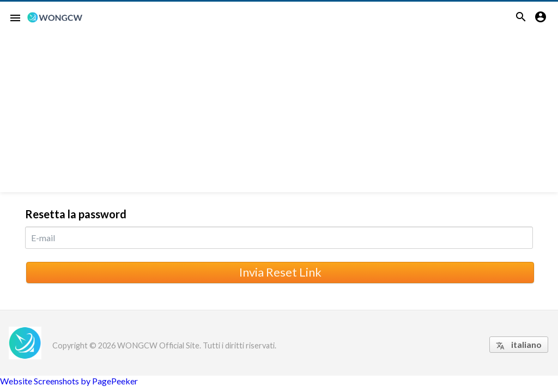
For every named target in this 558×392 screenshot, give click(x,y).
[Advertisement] (279, 116)
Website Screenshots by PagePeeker (69, 381)
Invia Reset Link (280, 272)
